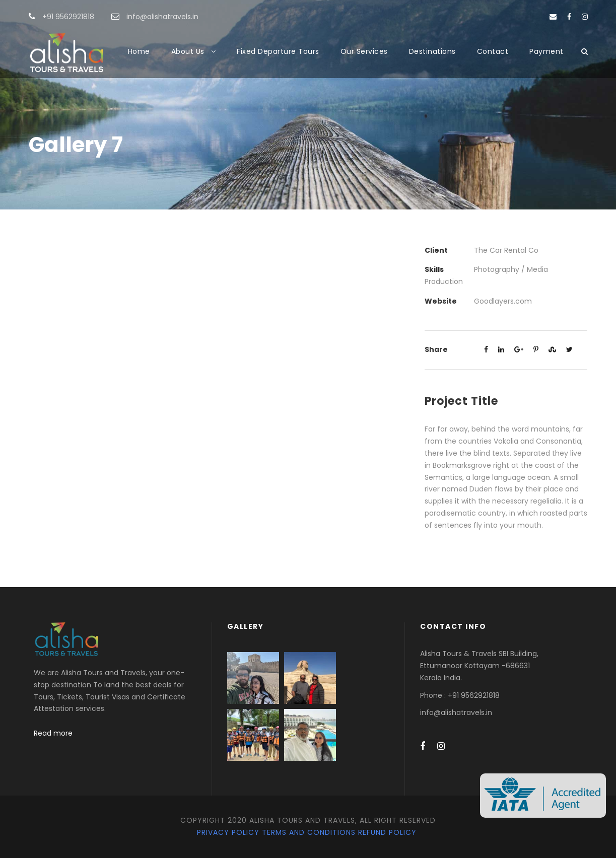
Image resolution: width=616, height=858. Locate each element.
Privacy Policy (228, 832)
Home (139, 51)
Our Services (364, 51)
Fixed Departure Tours (278, 51)
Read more (53, 733)
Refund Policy (387, 832)
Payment (546, 51)
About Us (188, 51)
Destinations (432, 51)
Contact (493, 51)
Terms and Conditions (309, 832)
